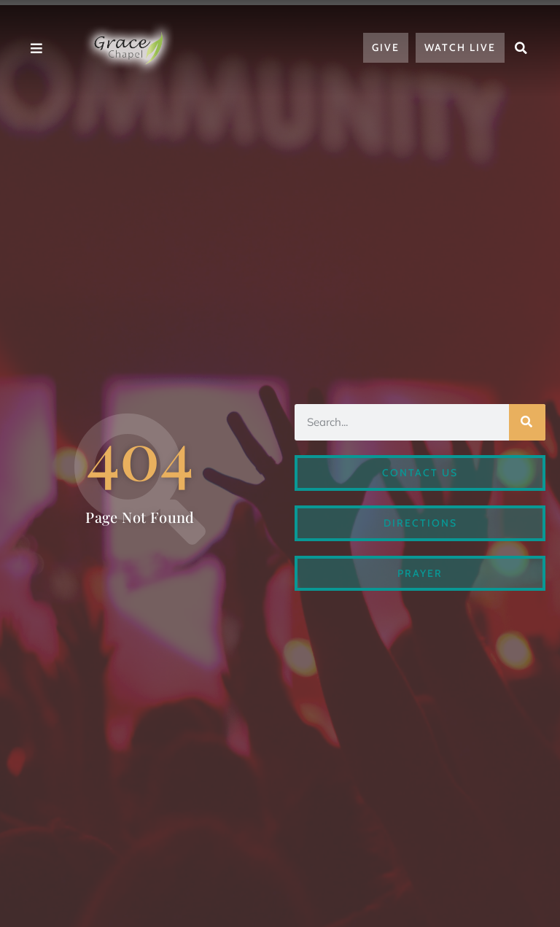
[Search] (527, 422)
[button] (521, 48)
